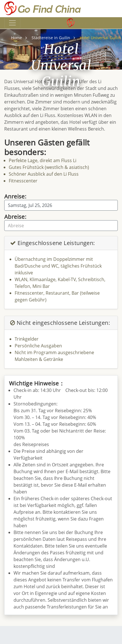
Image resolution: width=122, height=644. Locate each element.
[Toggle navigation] (12, 23)
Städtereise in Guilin (51, 38)
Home (16, 38)
